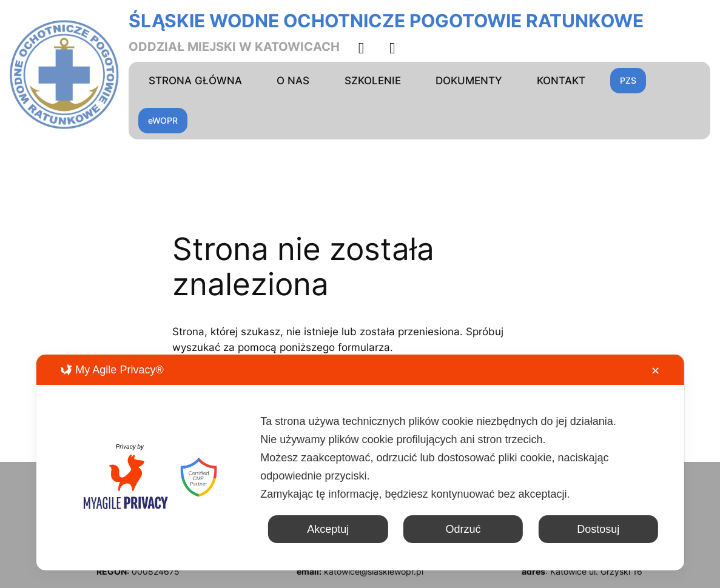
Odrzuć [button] (463, 529)
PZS (628, 80)
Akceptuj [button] (328, 529)
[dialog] (360, 463)
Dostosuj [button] (598, 529)
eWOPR (163, 120)
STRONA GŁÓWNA (195, 81)
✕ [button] (655, 371)
